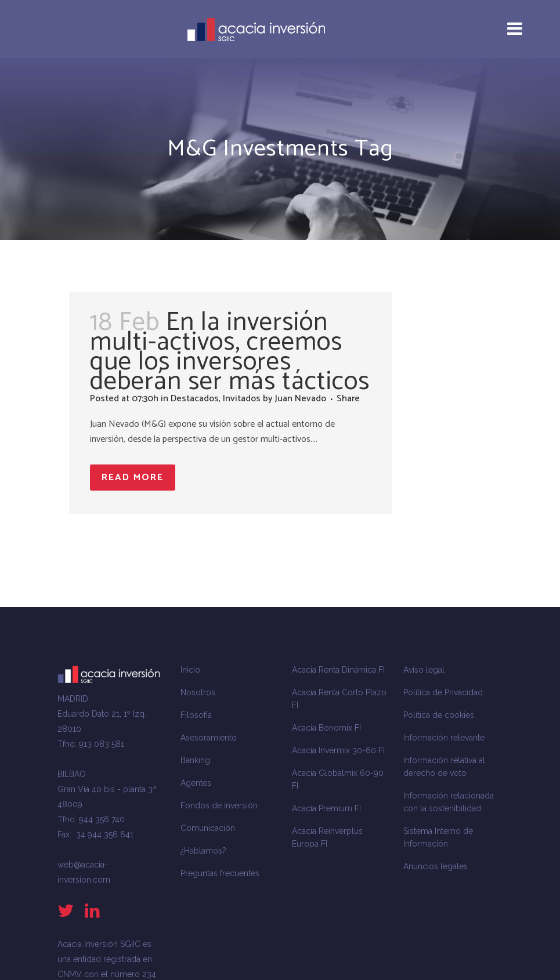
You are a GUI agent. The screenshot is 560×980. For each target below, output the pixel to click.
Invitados (242, 399)
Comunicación (208, 828)
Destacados (195, 399)
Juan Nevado (301, 399)
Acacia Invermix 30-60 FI (338, 750)
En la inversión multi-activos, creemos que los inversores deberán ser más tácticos (230, 352)
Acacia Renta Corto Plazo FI (339, 699)
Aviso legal (424, 670)
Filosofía (196, 715)
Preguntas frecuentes (220, 873)
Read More (133, 478)
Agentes (196, 783)
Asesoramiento (209, 738)
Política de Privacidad (443, 692)
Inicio (190, 670)
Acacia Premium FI (326, 808)
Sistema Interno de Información (438, 837)
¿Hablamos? (203, 851)
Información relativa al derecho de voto (444, 767)
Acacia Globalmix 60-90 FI (338, 779)
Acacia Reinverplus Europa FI (327, 837)
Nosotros (198, 692)
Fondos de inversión (219, 805)
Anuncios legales (436, 866)
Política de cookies (439, 715)
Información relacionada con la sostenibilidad (449, 802)
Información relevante (444, 738)
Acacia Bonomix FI (326, 728)
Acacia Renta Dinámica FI (338, 670)
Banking (195, 760)
